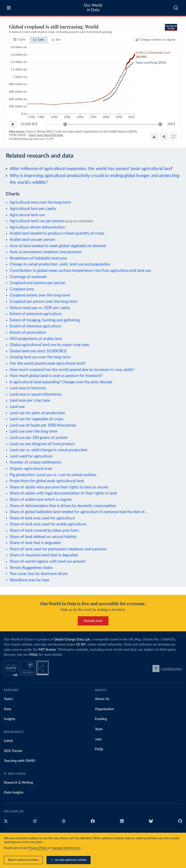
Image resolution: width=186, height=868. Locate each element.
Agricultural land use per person (37, 221)
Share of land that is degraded (35, 543)
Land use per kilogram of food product (42, 444)
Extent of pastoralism (28, 332)
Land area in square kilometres (35, 394)
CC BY (50, 139)
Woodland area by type (29, 580)
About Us (102, 699)
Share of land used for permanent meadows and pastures (58, 549)
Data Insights (14, 793)
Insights (10, 719)
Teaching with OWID (19, 761)
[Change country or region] (155, 40)
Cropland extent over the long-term (40, 295)
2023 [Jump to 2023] (171, 124)
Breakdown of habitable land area (38, 258)
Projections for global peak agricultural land (47, 481)
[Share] (164, 137)
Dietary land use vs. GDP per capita (40, 308)
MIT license (47, 650)
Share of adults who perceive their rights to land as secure (59, 487)
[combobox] (176, 8)
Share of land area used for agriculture (42, 518)
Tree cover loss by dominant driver (39, 574)
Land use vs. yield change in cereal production (49, 450)
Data (8, 709)
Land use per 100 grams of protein (39, 438)
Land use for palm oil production (37, 413)
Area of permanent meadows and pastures (46, 252)
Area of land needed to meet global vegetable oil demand (58, 246)
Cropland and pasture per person (38, 283)
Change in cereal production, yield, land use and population (60, 264)
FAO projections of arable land (36, 339)
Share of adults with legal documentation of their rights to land (63, 493)
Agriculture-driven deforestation (37, 227)
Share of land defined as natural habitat (43, 537)
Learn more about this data (46, 135)
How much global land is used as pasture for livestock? (56, 376)
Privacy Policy (38, 848)
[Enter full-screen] (173, 137)
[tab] (19, 40)
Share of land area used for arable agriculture (48, 524)
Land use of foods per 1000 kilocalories (43, 425)
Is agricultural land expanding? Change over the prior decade (61, 382)
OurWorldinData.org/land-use (26, 139)
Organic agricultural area (31, 469)
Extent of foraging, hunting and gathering (45, 320)
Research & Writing (18, 783)
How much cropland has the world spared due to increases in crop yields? (72, 370)
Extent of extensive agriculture (36, 314)
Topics (8, 699)
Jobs (98, 739)
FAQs (33, 655)
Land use (17, 407)
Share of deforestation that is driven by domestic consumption (63, 506)
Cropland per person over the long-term (43, 302)
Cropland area (22, 289)
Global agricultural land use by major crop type (49, 345)
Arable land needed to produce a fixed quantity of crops (57, 233)
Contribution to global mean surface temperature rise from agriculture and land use (80, 271)
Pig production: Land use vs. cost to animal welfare (53, 475)
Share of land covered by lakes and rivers (44, 530)
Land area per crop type (30, 400)
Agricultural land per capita (33, 209)
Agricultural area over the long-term (40, 202)
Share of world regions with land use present (48, 561)
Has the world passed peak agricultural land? (48, 363)
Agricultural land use (27, 215)
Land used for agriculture (31, 456)
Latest (8, 741)
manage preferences (66, 848)
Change (157, 40)
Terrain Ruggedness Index (31, 568)
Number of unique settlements (35, 462)
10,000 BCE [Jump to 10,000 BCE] (29, 124)
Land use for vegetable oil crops (37, 419)
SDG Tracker (13, 751)
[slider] (65, 124)
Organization (105, 709)
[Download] (154, 137)
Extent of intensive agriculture (35, 326)
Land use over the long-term (34, 431)
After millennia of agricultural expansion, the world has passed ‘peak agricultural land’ (91, 169)
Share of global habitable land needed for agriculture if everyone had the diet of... (79, 512)
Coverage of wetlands (28, 277)
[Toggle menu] (9, 8)
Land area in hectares (28, 388)
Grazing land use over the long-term (40, 357)
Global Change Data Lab (72, 640)
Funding (101, 719)
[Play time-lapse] (13, 124)
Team (99, 729)
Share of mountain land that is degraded (44, 555)
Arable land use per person (32, 240)
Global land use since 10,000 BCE (38, 351)
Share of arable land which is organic (41, 500)
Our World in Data (93, 8)
